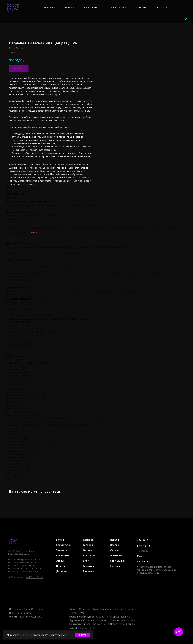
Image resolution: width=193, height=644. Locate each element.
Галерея (88, 545)
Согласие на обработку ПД (21, 565)
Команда (88, 540)
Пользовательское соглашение (24, 562)
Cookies (27, 635)
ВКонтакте (143, 546)
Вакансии (89, 571)
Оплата (60, 566)
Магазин (115, 540)
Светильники (118, 561)
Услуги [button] (69, 8)
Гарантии (88, 566)
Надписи (115, 545)
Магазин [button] (49, 8)
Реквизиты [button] (62, 555)
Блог (86, 561)
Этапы (60, 561)
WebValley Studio (35, 577)
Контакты (141, 8)
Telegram (142, 551)
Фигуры (115, 550)
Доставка (62, 571)
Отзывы (88, 550)
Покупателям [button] (116, 8)
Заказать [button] (162, 8)
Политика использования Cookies (25, 568)
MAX (140, 556)
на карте (35, 232)
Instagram (143, 562)
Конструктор (91, 8)
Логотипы (116, 555)
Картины (115, 566)
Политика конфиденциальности (24, 559)
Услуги (60, 540)
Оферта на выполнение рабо (23, 571)
